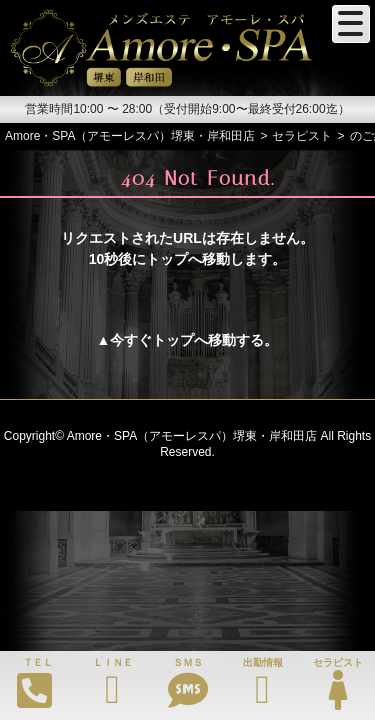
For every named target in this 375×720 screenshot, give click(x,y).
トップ (173, 340)
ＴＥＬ (35, 683)
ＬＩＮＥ (112, 683)
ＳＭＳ (187, 683)
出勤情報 (262, 683)
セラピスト (337, 683)
